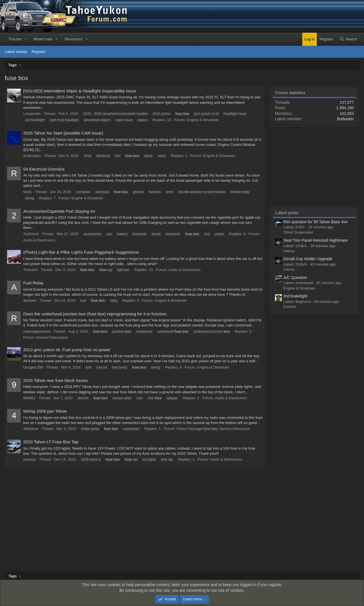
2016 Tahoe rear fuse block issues (55, 380)
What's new (43, 39)
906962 (29, 398)
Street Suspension (299, 232)
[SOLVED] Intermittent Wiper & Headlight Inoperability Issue (79, 91)
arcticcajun (32, 156)
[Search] (348, 39)
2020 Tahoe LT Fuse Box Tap (51, 442)
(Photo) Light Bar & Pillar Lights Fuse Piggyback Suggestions (81, 252)
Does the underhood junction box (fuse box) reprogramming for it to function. (95, 314)
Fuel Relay (33, 283)
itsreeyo (30, 459)
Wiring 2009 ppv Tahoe (45, 411)
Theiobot (30, 270)
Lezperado (32, 114)
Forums (15, 39)
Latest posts (287, 213)
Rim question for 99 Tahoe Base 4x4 (316, 222)
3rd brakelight (296, 296)
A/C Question (295, 278)
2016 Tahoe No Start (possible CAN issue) (63, 133)
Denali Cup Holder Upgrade (308, 259)
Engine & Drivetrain (203, 120)
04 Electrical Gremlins (44, 169)
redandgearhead (37, 331)
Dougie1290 (33, 367)
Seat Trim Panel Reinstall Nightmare (316, 240)
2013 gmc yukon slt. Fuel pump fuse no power (67, 350)
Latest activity (16, 52)
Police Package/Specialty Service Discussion (213, 429)
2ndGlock (31, 234)
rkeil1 (27, 192)
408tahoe (31, 429)
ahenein (30, 300)
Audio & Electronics (39, 240)
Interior (289, 251)
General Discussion (52, 337)
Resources (73, 39)
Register (38, 52)
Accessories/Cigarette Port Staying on (59, 211)
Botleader (346, 119)
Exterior (290, 307)
